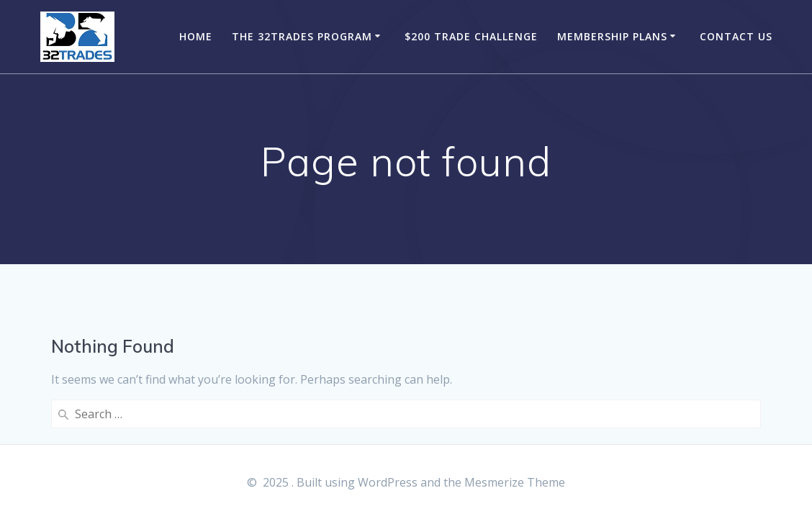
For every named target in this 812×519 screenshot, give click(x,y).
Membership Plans (612, 36)
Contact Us (736, 36)
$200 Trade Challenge (471, 36)
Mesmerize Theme (515, 482)
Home (196, 36)
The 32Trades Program (302, 36)
